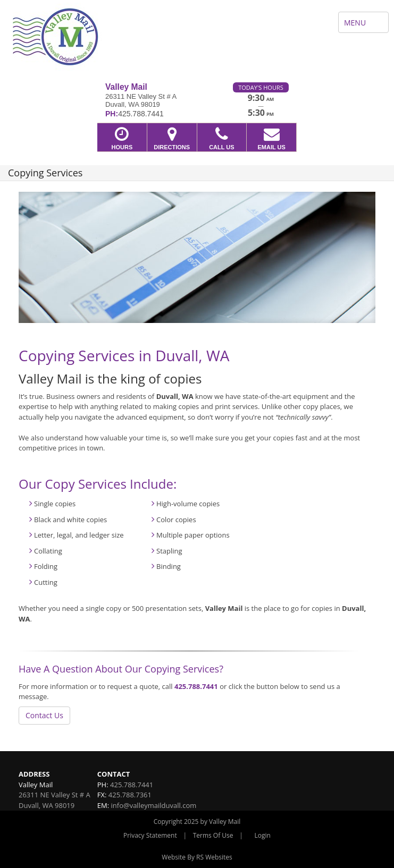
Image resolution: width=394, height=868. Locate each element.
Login (263, 835)
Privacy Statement (150, 835)
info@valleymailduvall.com (154, 805)
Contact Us (44, 715)
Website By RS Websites (197, 857)
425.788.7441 (196, 686)
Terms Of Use (213, 835)
